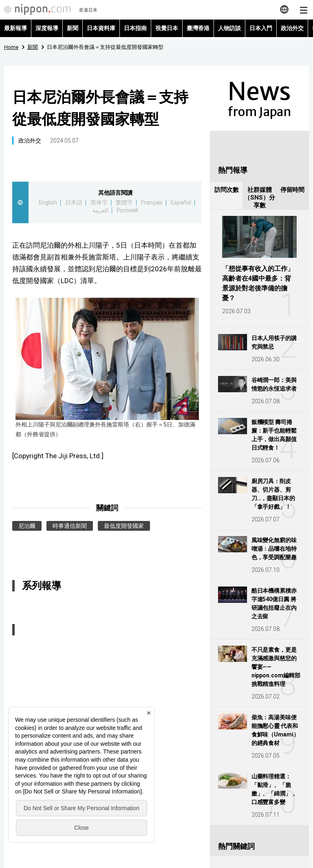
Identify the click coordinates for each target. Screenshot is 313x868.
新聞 (73, 28)
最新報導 (15, 28)
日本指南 (135, 28)
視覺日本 (167, 28)
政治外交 (292, 28)
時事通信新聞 (70, 526)
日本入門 (261, 28)
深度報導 (47, 28)
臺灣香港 (198, 28)
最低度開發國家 (124, 526)
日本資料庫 (101, 28)
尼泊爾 (27, 526)
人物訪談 (229, 28)
